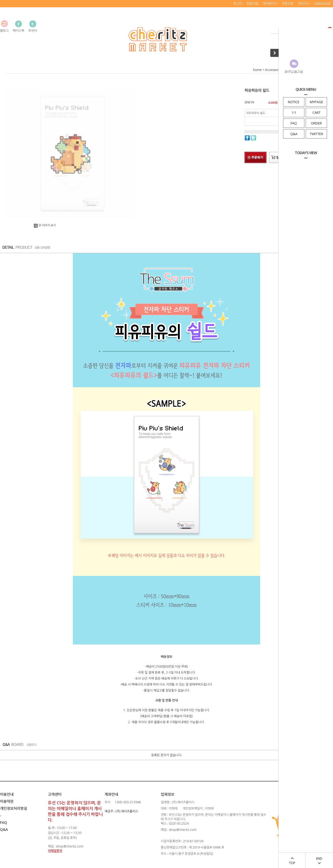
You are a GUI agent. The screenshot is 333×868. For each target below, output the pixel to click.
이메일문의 (55, 851)
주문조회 (287, 4)
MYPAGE (316, 102)
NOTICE (294, 102)
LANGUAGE (322, 4)
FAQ (294, 123)
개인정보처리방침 (14, 808)
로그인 (238, 4)
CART (316, 113)
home (257, 70)
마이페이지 (270, 4)
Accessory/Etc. (276, 70)
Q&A (294, 134)
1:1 (294, 113)
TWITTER (316, 134)
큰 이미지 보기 (45, 225)
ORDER (316, 123)
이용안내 (7, 794)
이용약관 (7, 801)
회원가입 (252, 4)
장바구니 (304, 4)
